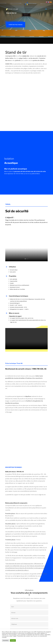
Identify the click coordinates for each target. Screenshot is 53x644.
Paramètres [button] (6, 640)
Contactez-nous (16, 25)
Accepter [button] (13, 640)
